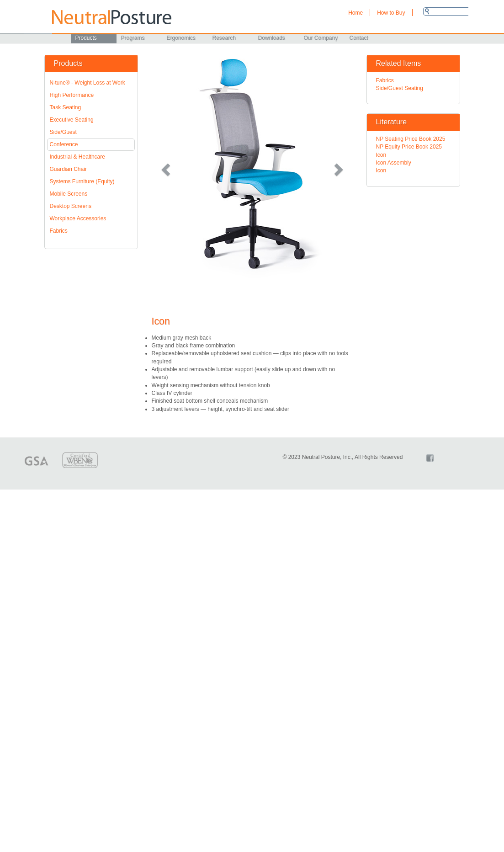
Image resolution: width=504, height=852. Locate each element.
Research (224, 38)
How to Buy (391, 13)
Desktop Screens (71, 206)
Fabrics (59, 231)
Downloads (272, 38)
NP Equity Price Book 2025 (409, 147)
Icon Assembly (394, 163)
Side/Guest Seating (400, 88)
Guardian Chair (68, 169)
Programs (133, 38)
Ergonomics (181, 38)
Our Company (321, 38)
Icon (381, 155)
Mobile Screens (69, 194)
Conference (64, 144)
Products (86, 38)
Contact (359, 38)
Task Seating (66, 107)
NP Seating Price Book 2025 (411, 139)
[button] (167, 169)
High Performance (72, 95)
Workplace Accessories (78, 218)
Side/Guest (63, 132)
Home (355, 13)
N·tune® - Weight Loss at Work (88, 83)
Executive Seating (72, 120)
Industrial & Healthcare (77, 157)
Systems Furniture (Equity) (82, 181)
